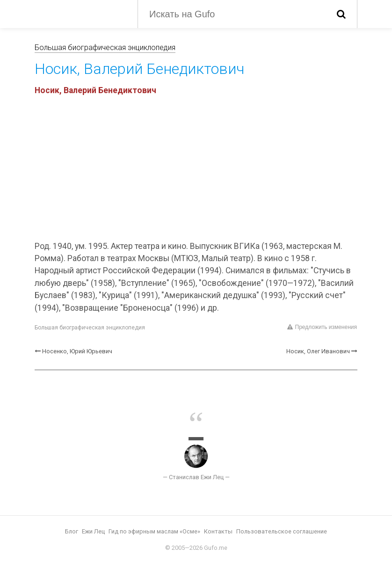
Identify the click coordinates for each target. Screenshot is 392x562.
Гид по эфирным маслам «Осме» (154, 531)
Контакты (218, 531)
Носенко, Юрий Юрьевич (77, 351)
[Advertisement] (196, 170)
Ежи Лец (93, 531)
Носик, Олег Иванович (318, 351)
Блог (72, 531)
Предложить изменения (322, 327)
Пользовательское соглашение (282, 531)
